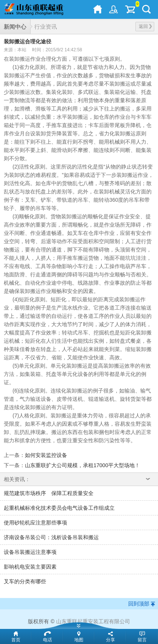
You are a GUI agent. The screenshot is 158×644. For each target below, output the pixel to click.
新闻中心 (15, 27)
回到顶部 (139, 604)
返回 (145, 26)
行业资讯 (46, 27)
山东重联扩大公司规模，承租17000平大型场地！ (82, 465)
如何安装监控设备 (46, 455)
